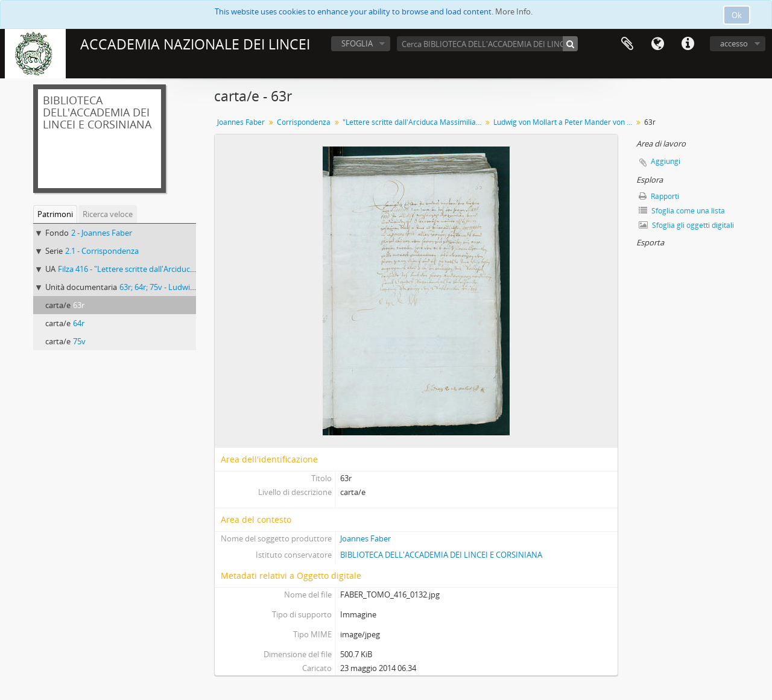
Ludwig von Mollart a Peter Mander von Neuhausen (564, 122)
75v (79, 341)
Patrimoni (55, 214)
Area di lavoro (627, 44)
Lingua (657, 44)
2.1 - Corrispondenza (102, 251)
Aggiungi (666, 161)
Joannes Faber (241, 122)
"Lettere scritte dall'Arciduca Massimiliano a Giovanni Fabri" (413, 122)
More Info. (514, 11)
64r (79, 323)
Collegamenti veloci (688, 44)
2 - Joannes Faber (102, 233)
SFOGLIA (357, 43)
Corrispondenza (304, 122)
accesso (734, 43)
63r (79, 305)
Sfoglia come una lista (682, 211)
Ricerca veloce (108, 214)
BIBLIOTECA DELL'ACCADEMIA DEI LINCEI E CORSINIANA (441, 555)
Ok (737, 15)
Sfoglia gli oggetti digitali (686, 225)
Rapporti (659, 196)
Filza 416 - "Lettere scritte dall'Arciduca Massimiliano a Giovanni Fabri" (182, 269)
